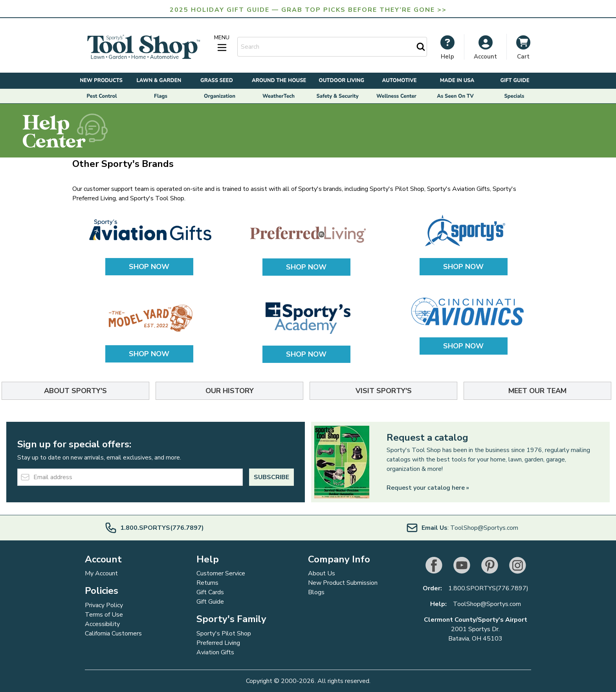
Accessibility (102, 624)
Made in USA (457, 81)
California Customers (113, 633)
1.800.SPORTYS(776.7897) (488, 588)
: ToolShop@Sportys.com (462, 528)
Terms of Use (104, 615)
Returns (207, 583)
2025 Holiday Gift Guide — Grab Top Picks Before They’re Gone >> (308, 10)
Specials (514, 96)
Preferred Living (218, 643)
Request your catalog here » (428, 488)
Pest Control (102, 96)
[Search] (421, 47)
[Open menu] (222, 44)
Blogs (316, 592)
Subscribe (271, 477)
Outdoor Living (341, 81)
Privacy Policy (104, 605)
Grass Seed (217, 81)
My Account (101, 573)
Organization (220, 96)
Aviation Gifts (215, 652)
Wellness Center (396, 96)
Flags (161, 96)
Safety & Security (337, 96)
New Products (101, 81)
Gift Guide (515, 81)
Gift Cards (210, 592)
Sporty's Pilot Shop (224, 633)
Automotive (400, 81)
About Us (322, 573)
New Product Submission (343, 583)
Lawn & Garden (159, 81)
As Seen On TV (455, 96)
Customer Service (221, 573)
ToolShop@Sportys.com (487, 604)
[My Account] (447, 48)
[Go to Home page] (143, 47)
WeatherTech (279, 96)
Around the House (279, 81)
